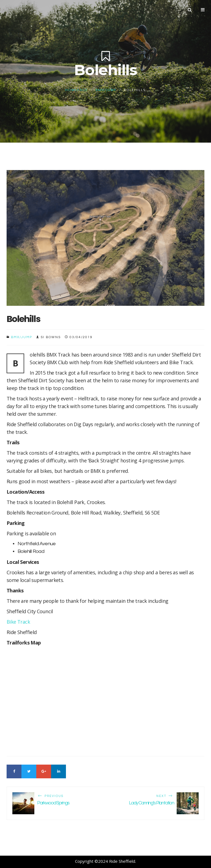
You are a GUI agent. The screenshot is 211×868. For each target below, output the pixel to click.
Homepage (77, 90)
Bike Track (18, 622)
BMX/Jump (106, 90)
